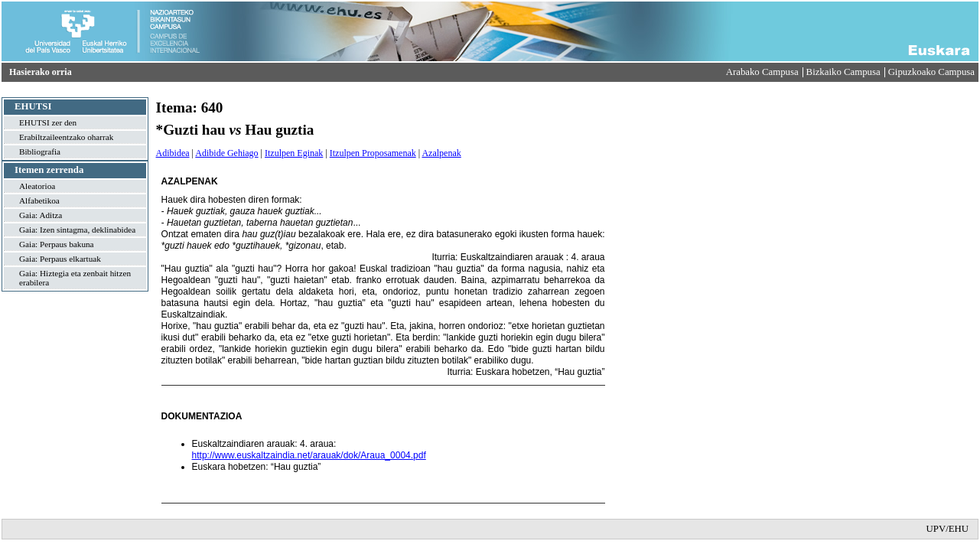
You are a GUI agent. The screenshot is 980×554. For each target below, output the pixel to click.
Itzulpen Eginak (294, 153)
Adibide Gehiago (226, 153)
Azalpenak (441, 153)
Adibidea (173, 153)
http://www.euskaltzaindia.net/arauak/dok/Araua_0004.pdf (309, 455)
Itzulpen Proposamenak (373, 153)
